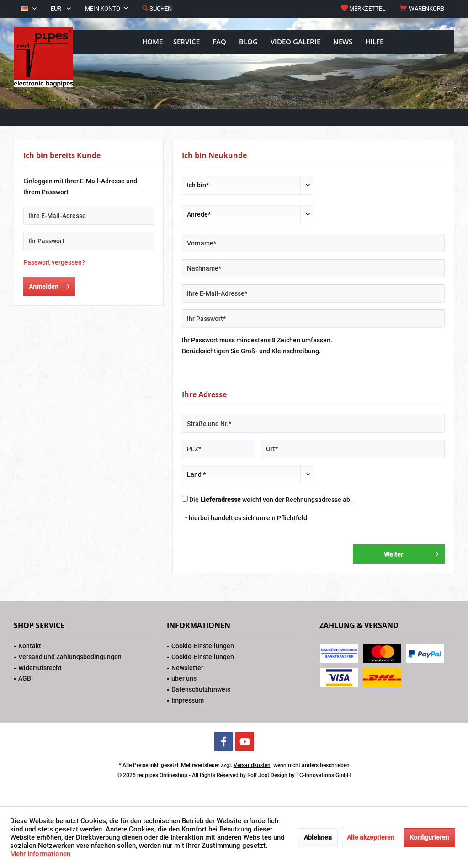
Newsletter (187, 668)
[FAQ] (219, 42)
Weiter (411, 552)
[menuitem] (423, 9)
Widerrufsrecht (40, 668)
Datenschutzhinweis (201, 689)
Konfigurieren (429, 837)
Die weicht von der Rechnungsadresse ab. (271, 500)
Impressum (188, 700)
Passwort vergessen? (54, 262)
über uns (184, 678)
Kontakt (30, 646)
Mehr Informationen (40, 854)
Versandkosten (252, 765)
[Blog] (248, 42)
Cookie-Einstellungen (203, 646)
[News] (343, 42)
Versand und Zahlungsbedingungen (70, 657)
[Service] (186, 42)
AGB (25, 678)
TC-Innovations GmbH (324, 775)
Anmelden (49, 285)
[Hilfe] (374, 42)
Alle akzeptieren (371, 837)
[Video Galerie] (295, 42)
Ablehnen (318, 837)
